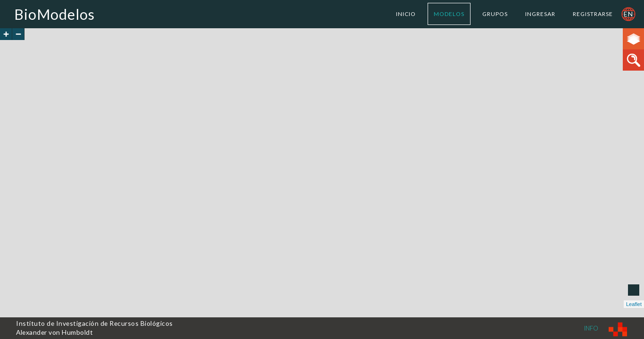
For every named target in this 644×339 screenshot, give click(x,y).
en (628, 14)
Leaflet (634, 304)
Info (591, 328)
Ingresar (540, 14)
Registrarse (593, 14)
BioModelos (54, 14)
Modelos (449, 14)
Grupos (495, 14)
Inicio (406, 14)
